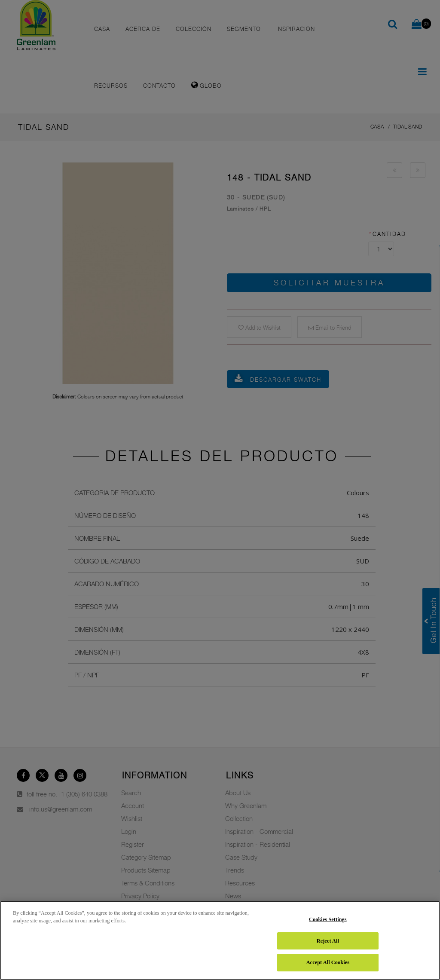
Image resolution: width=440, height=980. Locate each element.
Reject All (328, 941)
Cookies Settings (328, 919)
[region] (220, 940)
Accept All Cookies (328, 962)
